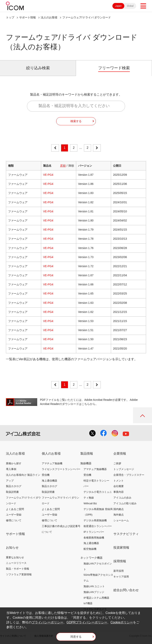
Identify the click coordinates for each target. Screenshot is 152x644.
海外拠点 (119, 515)
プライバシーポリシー (47, 622)
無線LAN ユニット (94, 586)
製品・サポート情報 (18, 569)
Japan (118, 6)
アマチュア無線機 (52, 463)
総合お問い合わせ (126, 590)
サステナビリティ (126, 534)
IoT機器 (88, 603)
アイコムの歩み (122, 498)
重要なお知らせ (15, 557)
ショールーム (121, 520)
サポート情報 (28, 17)
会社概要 (119, 486)
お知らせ (12, 548)
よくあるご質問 (15, 509)
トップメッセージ (124, 469)
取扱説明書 (12, 492)
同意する (76, 637)
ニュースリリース (16, 563)
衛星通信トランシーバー (98, 526)
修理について (14, 520)
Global (130, 6)
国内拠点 (119, 509)
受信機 (46, 475)
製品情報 (87, 454)
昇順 (63, 166)
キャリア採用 (121, 577)
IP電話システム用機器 (96, 598)
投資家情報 (121, 548)
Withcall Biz (90, 503)
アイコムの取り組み (125, 503)
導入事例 (11, 469)
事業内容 (119, 492)
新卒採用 (119, 571)
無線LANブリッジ (94, 592)
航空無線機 (90, 549)
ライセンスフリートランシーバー (61, 469)
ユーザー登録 (14, 515)
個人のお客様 (51, 454)
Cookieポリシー (122, 622)
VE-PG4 (48, 175)
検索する (76, 121)
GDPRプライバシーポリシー (87, 622)
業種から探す (14, 463)
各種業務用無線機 (94, 538)
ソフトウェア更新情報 (19, 574)
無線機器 (86, 463)
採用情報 (120, 561)
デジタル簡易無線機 (95, 520)
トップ (10, 17)
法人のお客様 (49, 17)
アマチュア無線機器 (95, 469)
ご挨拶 (117, 463)
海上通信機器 (49, 481)
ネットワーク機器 (91, 558)
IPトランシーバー (94, 532)
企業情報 (120, 454)
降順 (71, 166)
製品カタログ (14, 486)
